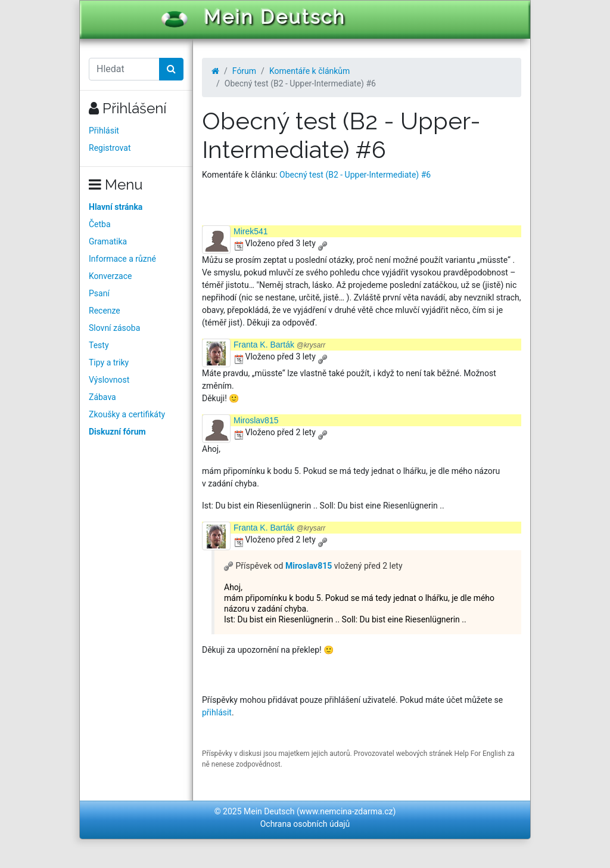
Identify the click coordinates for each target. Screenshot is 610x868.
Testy (99, 345)
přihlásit (217, 712)
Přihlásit (104, 131)
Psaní (99, 293)
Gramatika (108, 241)
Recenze (105, 311)
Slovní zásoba (114, 328)
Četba (100, 224)
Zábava (102, 397)
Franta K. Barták (279, 345)
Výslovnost (109, 380)
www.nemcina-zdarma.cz (346, 811)
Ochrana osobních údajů (305, 824)
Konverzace (111, 276)
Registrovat (110, 148)
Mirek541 (251, 231)
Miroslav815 (256, 420)
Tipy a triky (109, 362)
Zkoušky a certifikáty (127, 414)
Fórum (244, 71)
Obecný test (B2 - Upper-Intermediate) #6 (355, 175)
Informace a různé (122, 259)
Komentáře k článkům (309, 71)
